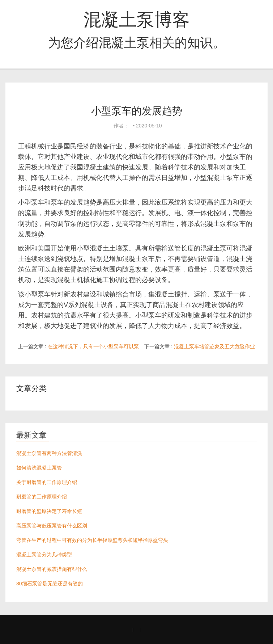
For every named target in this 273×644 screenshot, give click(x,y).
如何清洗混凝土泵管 (39, 468)
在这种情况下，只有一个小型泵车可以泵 (93, 346)
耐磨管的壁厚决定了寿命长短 (49, 511)
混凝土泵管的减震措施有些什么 (52, 569)
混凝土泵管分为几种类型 (44, 555)
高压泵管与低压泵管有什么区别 (52, 526)
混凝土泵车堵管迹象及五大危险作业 (214, 346)
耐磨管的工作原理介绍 (42, 497)
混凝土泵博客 (137, 20)
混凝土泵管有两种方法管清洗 (49, 453)
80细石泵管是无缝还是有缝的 (50, 584)
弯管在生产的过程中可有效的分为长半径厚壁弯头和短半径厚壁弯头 (92, 540)
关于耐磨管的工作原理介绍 (47, 482)
